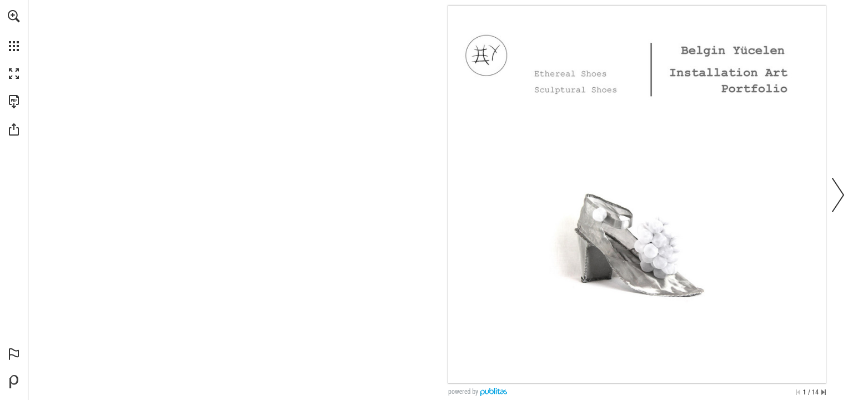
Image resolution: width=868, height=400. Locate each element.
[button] (14, 16)
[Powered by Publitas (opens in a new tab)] (14, 382)
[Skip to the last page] (824, 392)
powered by (463, 392)
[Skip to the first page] (798, 392)
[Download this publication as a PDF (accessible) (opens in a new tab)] (14, 102)
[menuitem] (14, 31)
